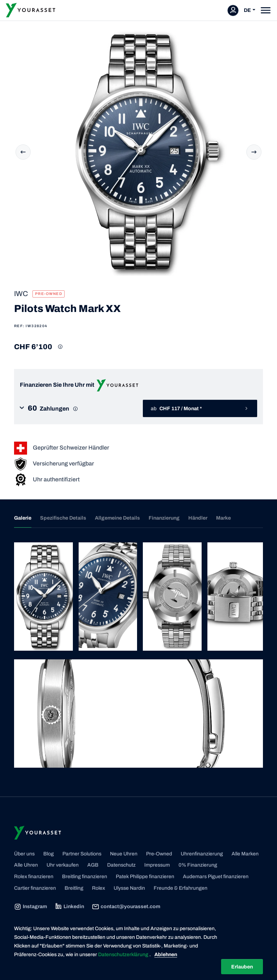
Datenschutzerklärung (124, 955)
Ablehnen (166, 955)
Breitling (74, 888)
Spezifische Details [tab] (63, 518)
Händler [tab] (198, 518)
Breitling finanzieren (85, 877)
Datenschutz (121, 865)
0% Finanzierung (198, 865)
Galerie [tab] (23, 518)
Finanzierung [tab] (164, 518)
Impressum (157, 865)
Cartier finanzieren (35, 888)
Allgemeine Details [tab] (117, 518)
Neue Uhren (124, 854)
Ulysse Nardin (129, 888)
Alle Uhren (26, 865)
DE (247, 10)
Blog (49, 854)
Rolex (98, 888)
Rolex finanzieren (34, 877)
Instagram (30, 907)
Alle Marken (245, 854)
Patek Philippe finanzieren (145, 877)
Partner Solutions (82, 854)
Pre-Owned (159, 854)
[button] (77, 409)
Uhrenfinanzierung (202, 854)
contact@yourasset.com (126, 907)
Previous (23, 152)
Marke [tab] (223, 518)
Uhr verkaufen (63, 865)
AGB (93, 865)
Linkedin (69, 907)
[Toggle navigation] (266, 10)
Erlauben (242, 967)
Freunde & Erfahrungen (181, 888)
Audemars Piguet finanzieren (216, 877)
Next (254, 152)
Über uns (24, 854)
